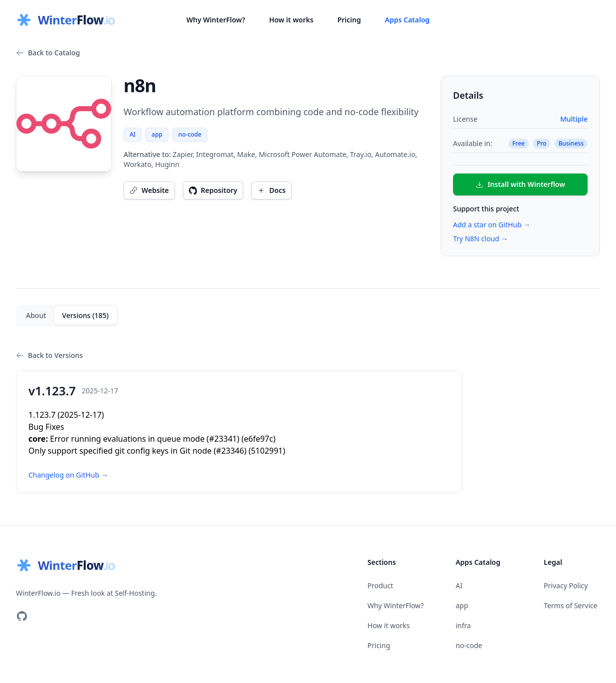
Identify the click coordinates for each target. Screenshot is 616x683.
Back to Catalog (48, 53)
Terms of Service (571, 605)
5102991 (267, 451)
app (157, 134)
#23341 (223, 439)
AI (133, 134)
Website (149, 190)
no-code (190, 134)
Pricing (349, 20)
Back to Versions (49, 355)
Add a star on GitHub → (492, 225)
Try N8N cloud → (480, 239)
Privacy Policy (566, 586)
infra (463, 625)
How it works (291, 20)
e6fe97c (258, 439)
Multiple (574, 119)
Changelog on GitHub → (68, 475)
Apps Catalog (407, 20)
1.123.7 (42, 415)
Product (380, 586)
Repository (213, 190)
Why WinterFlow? (216, 20)
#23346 (230, 451)
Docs (271, 190)
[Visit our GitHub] (22, 616)
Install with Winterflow (520, 184)
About (36, 315)
